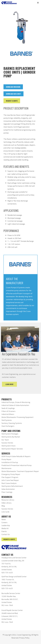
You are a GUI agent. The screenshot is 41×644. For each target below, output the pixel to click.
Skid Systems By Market (11, 437)
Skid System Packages (10, 434)
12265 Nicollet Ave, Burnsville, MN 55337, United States (10, 599)
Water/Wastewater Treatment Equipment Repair (20, 471)
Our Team (5, 440)
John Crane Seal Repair (10, 480)
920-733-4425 (7, 573)
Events (4, 531)
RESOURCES (7, 497)
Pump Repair (6, 459)
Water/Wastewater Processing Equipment (17, 417)
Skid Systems (7, 420)
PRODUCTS (7, 399)
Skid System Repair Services (12, 449)
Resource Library (8, 500)
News (4, 519)
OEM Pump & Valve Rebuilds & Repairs (16, 456)
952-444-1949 (7, 605)
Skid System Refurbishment (12, 486)
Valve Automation (8, 489)
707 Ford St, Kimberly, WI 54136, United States (9, 567)
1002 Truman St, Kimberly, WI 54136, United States (9, 582)
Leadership (6, 525)
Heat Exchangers (8, 426)
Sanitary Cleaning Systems (12, 423)
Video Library (6, 503)
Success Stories (7, 443)
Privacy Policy (24, 638)
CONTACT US (7, 555)
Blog (3, 506)
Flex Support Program (10, 477)
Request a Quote (9, 539)
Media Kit (5, 528)
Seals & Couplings (8, 408)
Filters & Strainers (8, 411)
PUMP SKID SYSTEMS (11, 431)
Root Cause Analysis (9, 483)
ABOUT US (6, 516)
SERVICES (6, 453)
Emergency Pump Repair (11, 474)
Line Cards (5, 512)
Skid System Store (8, 446)
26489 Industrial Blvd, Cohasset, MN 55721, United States (10, 616)
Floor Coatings (7, 492)
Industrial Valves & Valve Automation (15, 405)
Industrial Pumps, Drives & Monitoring (16, 402)
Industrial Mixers (8, 414)
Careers (4, 522)
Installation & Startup (10, 462)
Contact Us (6, 534)
